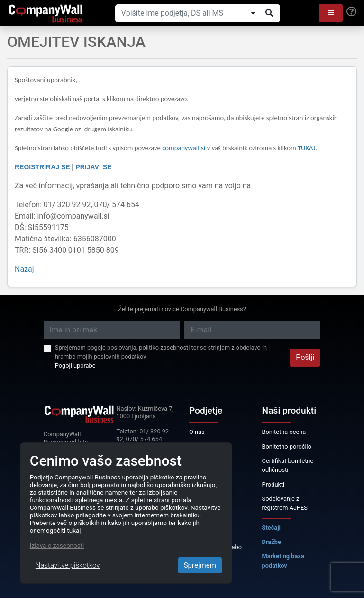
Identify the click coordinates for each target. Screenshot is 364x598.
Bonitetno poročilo (287, 446)
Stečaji (271, 528)
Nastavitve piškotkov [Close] (68, 565)
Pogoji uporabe (75, 365)
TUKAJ (306, 148)
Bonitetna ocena (284, 432)
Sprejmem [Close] (200, 565)
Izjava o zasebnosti (57, 545)
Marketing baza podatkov (283, 561)
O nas (197, 432)
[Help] (351, 12)
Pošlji (305, 357)
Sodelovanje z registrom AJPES (285, 503)
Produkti (273, 484)
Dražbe (272, 542)
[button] (331, 13)
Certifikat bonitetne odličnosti (288, 465)
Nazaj (24, 269)
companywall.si (185, 148)
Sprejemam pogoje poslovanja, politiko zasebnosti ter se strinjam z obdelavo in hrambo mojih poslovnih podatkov (161, 352)
